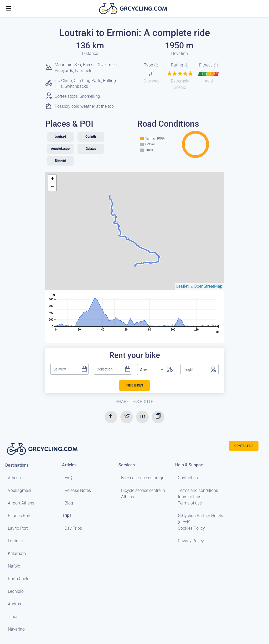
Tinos (13, 617)
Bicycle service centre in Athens (143, 494)
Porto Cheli (18, 579)
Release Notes (78, 490)
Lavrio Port (18, 528)
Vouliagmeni (20, 490)
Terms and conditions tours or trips (198, 494)
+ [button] (52, 179)
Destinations (17, 465)
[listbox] (152, 370)
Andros (14, 604)
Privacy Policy (191, 541)
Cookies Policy (191, 528)
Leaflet (182, 286)
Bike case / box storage (143, 478)
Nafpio (14, 566)
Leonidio (16, 591)
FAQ (68, 478)
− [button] (52, 187)
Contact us (188, 478)
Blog (69, 503)
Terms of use (190, 503)
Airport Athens (21, 503)
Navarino (16, 629)
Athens (14, 478)
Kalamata (17, 553)
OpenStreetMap (208, 286)
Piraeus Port (19, 516)
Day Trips (73, 528)
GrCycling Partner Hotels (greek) (200, 519)
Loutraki (15, 541)
